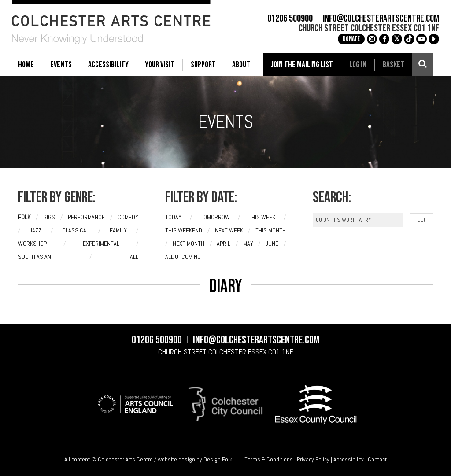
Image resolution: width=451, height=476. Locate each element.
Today (173, 217)
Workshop (32, 244)
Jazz (35, 230)
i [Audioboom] (428, 39)
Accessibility (349, 459)
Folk (24, 217)
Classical (76, 230)
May (248, 244)
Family (118, 230)
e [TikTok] (403, 39)
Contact (377, 459)
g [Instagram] (366, 39)
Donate (345, 39)
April (224, 244)
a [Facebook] (378, 39)
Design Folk (218, 459)
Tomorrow (215, 217)
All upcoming (183, 257)
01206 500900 (284, 19)
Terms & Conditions (269, 459)
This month (271, 230)
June (272, 244)
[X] (391, 39)
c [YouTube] (415, 39)
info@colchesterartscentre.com (375, 19)
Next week (229, 230)
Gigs (49, 217)
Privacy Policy (313, 459)
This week (262, 217)
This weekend (184, 230)
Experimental (101, 244)
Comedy (128, 217)
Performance (86, 217)
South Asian (35, 257)
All (134, 257)
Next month (189, 244)
